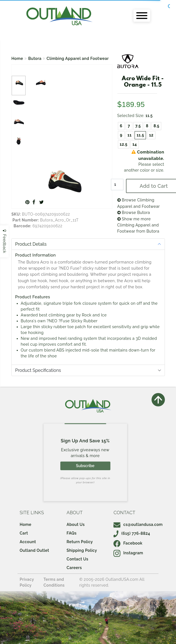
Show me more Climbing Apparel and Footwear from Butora (138, 225)
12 (151, 135)
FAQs (72, 533)
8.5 (156, 126)
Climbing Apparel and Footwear (78, 58)
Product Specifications (38, 370)
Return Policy (80, 542)
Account (28, 542)
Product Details (31, 244)
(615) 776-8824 (132, 533)
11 (130, 135)
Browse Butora (134, 213)
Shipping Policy (82, 550)
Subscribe (85, 466)
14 (135, 144)
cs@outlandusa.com (138, 525)
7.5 (138, 126)
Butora (35, 58)
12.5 (124, 144)
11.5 (140, 135)
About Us (76, 525)
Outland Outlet (34, 550)
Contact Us (78, 559)
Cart (24, 533)
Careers (74, 568)
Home (17, 58)
